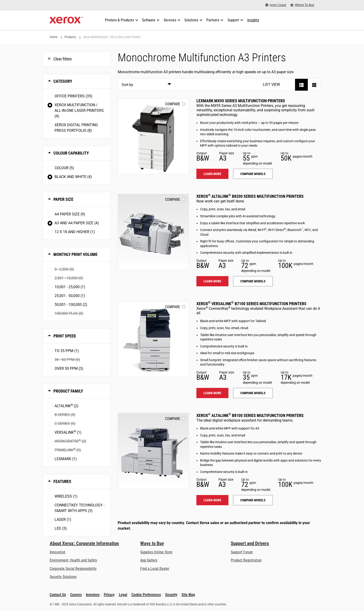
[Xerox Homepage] (66, 20)
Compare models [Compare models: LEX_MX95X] (253, 174)
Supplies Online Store (156, 552)
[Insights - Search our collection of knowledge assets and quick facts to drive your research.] (253, 20)
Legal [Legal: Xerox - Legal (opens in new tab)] (123, 595)
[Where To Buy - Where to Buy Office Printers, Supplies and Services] (302, 5)
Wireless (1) (66, 496)
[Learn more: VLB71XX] (153, 339)
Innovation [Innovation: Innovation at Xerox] (58, 552)
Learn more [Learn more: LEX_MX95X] (212, 174)
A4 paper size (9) (70, 214)
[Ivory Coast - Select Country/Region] (276, 5)
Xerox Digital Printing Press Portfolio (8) (76, 128)
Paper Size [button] (63, 199)
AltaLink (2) (67, 406)
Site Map (188, 595)
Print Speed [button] (65, 336)
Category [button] (63, 81)
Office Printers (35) (73, 96)
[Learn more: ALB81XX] (153, 451)
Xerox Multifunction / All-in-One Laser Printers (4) (79, 111)
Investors (93, 595)
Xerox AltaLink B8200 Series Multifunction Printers (250, 196)
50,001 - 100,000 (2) (71, 305)
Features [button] (62, 481)
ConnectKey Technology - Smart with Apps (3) (80, 508)
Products (70, 37)
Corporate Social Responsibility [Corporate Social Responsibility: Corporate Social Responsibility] (73, 569)
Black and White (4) (73, 177)
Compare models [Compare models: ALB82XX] (253, 281)
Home (54, 37)
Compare (173, 104)
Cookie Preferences (146, 595)
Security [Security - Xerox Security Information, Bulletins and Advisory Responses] (171, 595)
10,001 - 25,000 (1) (70, 287)
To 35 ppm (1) (67, 351)
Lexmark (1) (66, 459)
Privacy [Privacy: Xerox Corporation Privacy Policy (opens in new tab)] (109, 595)
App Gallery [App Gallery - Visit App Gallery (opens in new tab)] (149, 560)
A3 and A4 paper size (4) (77, 223)
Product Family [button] (68, 391)
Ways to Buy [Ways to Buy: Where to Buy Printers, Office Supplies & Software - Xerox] (152, 543)
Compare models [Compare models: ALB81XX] (253, 500)
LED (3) (61, 528)
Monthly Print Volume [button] (75, 254)
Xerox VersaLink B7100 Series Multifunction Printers (251, 304)
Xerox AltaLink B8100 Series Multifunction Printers (250, 415)
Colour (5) (64, 168)
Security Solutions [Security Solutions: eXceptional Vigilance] (63, 577)
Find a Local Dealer (155, 569)
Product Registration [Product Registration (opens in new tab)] (246, 560)
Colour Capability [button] (71, 153)
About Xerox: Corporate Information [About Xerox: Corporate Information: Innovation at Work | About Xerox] (84, 543)
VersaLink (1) (68, 432)
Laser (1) (63, 520)
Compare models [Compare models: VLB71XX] (253, 393)
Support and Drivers (250, 543)
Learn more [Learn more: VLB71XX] (212, 393)
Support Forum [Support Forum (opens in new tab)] (242, 552)
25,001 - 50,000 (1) (70, 296)
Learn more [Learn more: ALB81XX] (212, 500)
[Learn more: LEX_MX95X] (153, 136)
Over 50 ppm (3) (69, 368)
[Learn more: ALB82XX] (153, 232)
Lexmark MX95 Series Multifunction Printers (241, 101)
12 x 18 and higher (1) (75, 232)
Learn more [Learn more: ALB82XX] (212, 281)
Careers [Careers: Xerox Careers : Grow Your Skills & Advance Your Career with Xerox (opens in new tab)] (76, 595)
